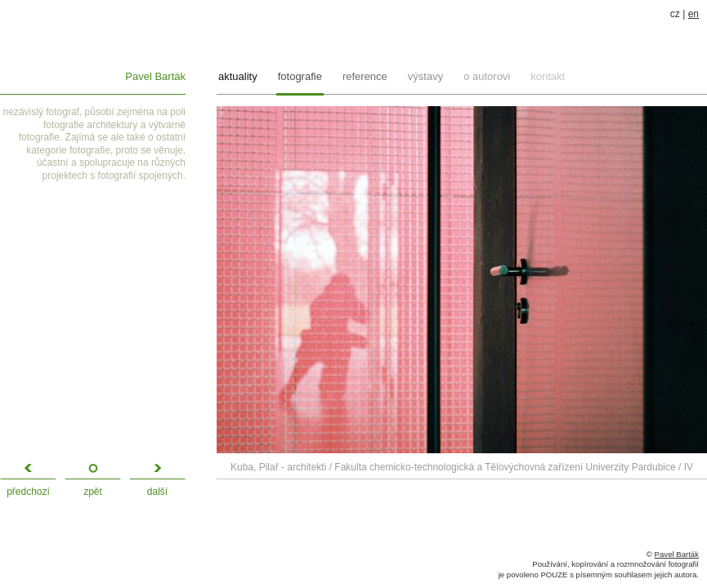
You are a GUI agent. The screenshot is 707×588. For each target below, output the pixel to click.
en (694, 14)
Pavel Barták (155, 76)
